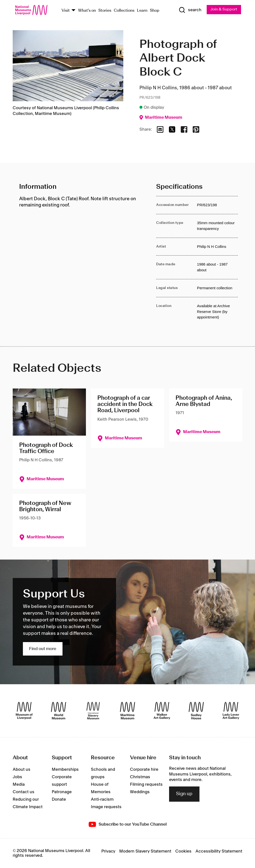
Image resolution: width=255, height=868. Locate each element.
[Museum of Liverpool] (24, 711)
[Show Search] (190, 10)
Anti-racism (102, 800)
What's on (87, 11)
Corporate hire (144, 770)
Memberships (65, 770)
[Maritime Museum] (127, 711)
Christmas (140, 777)
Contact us (24, 792)
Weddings (140, 792)
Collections (124, 11)
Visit (66, 11)
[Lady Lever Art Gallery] (231, 711)
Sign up (184, 794)
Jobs (17, 777)
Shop (155, 11)
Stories (105, 11)
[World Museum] (59, 711)
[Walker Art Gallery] (162, 711)
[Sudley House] (196, 711)
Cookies (183, 852)
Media (19, 785)
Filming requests (146, 785)
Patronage (62, 792)
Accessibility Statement (219, 852)
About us (22, 770)
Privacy (108, 852)
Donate (59, 800)
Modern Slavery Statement (145, 852)
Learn (142, 11)
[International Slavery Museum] (93, 711)
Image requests (106, 807)
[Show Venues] (73, 11)
